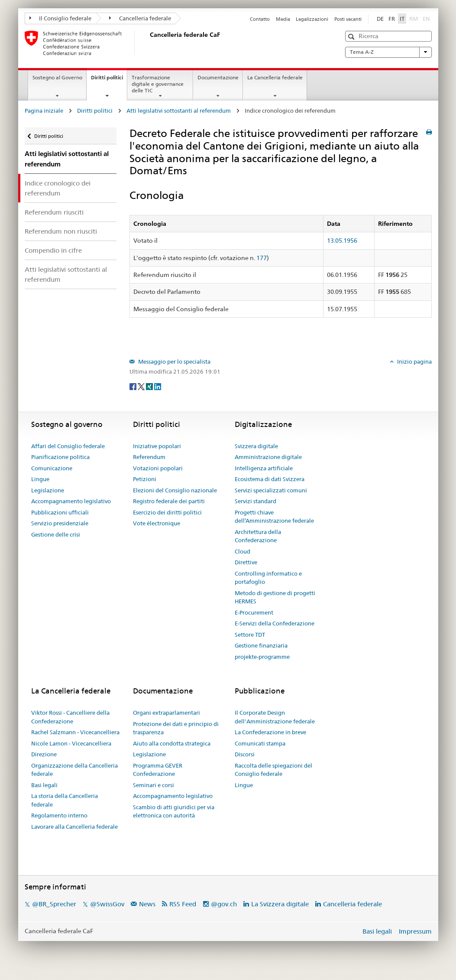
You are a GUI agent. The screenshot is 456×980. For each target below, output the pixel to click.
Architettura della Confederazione (258, 536)
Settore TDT (250, 635)
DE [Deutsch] (380, 19)
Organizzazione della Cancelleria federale (74, 770)
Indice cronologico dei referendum (58, 188)
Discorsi (245, 754)
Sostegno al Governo (57, 77)
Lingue (40, 479)
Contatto (260, 19)
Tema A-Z (388, 52)
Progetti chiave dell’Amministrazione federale (274, 517)
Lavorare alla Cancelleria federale (74, 827)
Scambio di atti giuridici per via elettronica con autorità (174, 811)
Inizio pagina (414, 361)
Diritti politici (109, 80)
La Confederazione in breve (270, 732)
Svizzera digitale (256, 446)
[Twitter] (142, 386)
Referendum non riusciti (61, 231)
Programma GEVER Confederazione (158, 770)
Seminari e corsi (154, 785)
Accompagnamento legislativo (71, 501)
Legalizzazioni (312, 19)
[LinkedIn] (158, 386)
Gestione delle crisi (56, 534)
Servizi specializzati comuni (271, 490)
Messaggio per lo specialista (174, 361)
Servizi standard (255, 501)
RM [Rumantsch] (414, 19)
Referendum (149, 457)
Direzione (44, 754)
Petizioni (145, 479)
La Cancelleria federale (275, 77)
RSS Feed (183, 904)
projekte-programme (262, 657)
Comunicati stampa (260, 743)
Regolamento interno (59, 815)
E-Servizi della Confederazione (275, 623)
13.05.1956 (342, 241)
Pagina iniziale (44, 111)
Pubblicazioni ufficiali (60, 512)
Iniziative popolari (157, 446)
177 (262, 258)
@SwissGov (107, 904)
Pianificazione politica (60, 457)
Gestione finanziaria (261, 645)
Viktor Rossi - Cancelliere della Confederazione (70, 717)
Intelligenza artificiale (264, 468)
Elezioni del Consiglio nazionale (175, 490)
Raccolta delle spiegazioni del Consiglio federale (273, 770)
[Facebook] (134, 386)
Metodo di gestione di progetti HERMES (275, 597)
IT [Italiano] (402, 19)
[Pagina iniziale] (148, 43)
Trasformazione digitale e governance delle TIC (158, 84)
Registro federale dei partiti (169, 501)
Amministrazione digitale (268, 457)
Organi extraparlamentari (167, 713)
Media (283, 19)
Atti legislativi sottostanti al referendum (179, 111)
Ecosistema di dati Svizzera (270, 479)
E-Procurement (254, 612)
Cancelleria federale (140, 18)
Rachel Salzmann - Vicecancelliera (75, 732)
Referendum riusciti (54, 212)
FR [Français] (392, 19)
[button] (352, 37)
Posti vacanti (348, 19)
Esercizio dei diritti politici (167, 512)
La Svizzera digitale (280, 904)
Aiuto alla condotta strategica (172, 743)
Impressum (415, 931)
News (147, 904)
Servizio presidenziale (60, 523)
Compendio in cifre (53, 250)
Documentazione (218, 77)
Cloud (243, 551)
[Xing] (150, 386)
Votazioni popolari (158, 468)
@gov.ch (224, 904)
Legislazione (48, 490)
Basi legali (44, 785)
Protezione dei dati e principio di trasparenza (176, 728)
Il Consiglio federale (61, 18)
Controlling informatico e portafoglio (268, 578)
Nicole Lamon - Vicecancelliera (71, 743)
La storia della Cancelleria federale (65, 800)
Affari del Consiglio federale (68, 446)
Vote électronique (157, 523)
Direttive (246, 562)
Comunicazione (52, 468)
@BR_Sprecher (54, 904)
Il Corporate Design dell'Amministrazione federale (275, 717)
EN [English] (426, 19)
